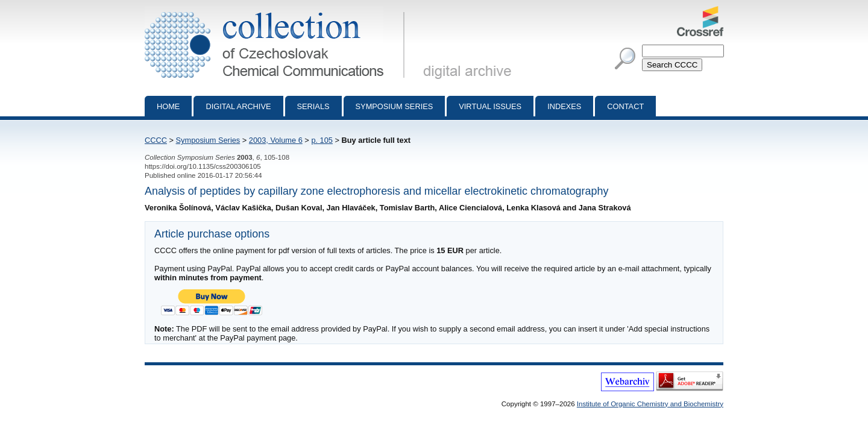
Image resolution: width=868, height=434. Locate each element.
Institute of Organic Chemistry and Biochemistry (650, 404)
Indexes (564, 106)
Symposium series (395, 106)
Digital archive (238, 106)
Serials (313, 106)
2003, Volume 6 (276, 140)
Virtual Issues (490, 106)
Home (168, 106)
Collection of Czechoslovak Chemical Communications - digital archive (277, 11)
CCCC (156, 140)
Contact (625, 106)
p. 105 (322, 140)
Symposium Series (208, 140)
